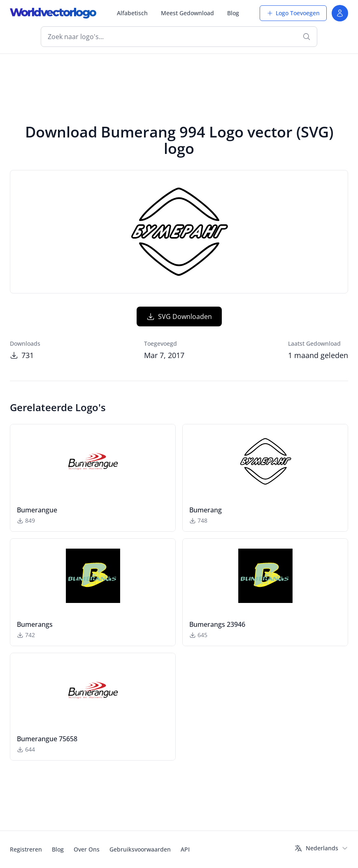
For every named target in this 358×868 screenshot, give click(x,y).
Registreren (26, 849)
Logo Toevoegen (293, 13)
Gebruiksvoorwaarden (140, 849)
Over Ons (87, 849)
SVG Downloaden (179, 316)
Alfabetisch (132, 13)
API (185, 849)
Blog (233, 13)
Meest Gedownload (187, 13)
